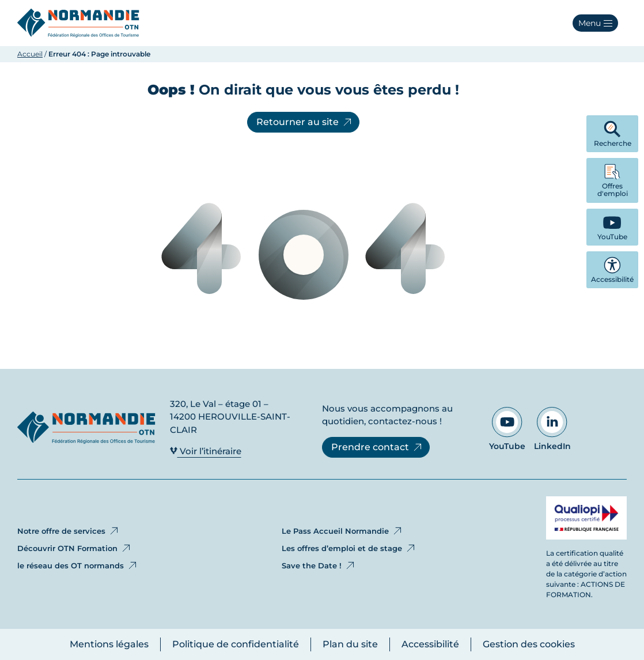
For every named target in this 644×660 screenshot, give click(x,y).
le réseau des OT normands (78, 565)
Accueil (30, 54)
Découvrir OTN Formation (75, 548)
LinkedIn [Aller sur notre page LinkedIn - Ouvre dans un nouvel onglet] (552, 429)
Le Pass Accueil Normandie (342, 531)
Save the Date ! (319, 565)
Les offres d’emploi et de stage (349, 548)
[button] (595, 23)
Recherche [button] (613, 134)
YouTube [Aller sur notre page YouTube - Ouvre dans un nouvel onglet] (507, 429)
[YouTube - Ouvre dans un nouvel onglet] (612, 227)
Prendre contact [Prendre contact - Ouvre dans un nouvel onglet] (377, 447)
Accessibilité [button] (612, 270)
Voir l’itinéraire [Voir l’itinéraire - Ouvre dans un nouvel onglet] (206, 451)
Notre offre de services (69, 531)
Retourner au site (305, 122)
